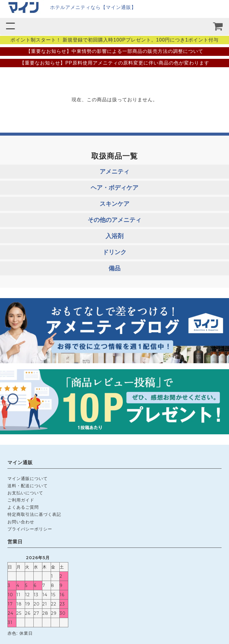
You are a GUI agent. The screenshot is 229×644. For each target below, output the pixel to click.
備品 (114, 268)
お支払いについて (25, 493)
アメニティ (114, 171)
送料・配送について (28, 486)
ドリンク (114, 252)
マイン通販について (28, 479)
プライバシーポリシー (30, 529)
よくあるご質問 (23, 507)
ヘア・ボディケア (114, 188)
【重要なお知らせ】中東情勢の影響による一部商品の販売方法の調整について (115, 51)
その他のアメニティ (114, 220)
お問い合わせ (21, 522)
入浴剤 (114, 236)
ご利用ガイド (21, 500)
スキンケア (114, 204)
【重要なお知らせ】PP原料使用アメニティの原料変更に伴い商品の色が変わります (114, 63)
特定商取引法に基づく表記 (34, 514)
